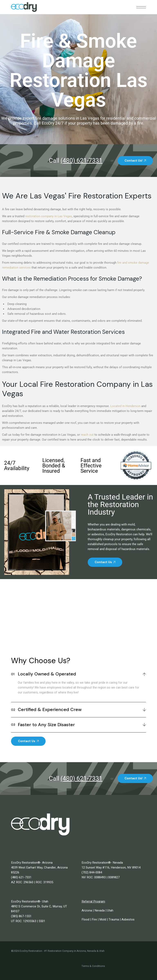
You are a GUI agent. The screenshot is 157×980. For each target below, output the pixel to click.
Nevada (100, 910)
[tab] (79, 673)
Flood (85, 919)
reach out (87, 435)
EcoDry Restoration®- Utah (30, 901)
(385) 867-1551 (21, 916)
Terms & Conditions (93, 966)
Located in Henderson (125, 406)
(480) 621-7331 (21, 877)
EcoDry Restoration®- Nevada (102, 863)
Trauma (114, 919)
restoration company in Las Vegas (49, 216)
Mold (103, 919)
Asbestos (128, 919)
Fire (94, 919)
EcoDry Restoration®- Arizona (32, 863)
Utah (110, 910)
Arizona (87, 910)
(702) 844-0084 (92, 872)
